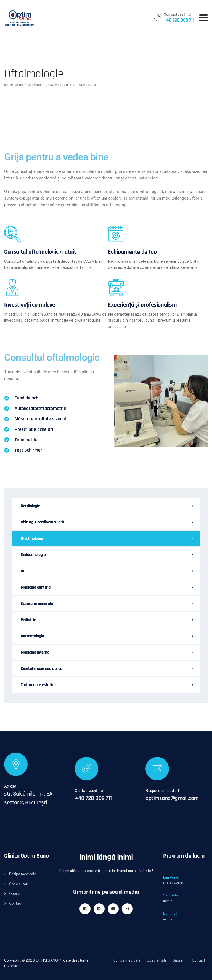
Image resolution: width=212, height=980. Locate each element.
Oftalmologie (32, 539)
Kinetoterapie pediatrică (41, 669)
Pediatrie (28, 620)
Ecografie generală (37, 604)
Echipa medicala (23, 874)
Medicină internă (35, 652)
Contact (16, 904)
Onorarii (16, 894)
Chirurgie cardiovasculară (42, 522)
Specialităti (19, 884)
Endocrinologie (33, 555)
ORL (24, 571)
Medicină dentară (35, 587)
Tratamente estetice (38, 685)
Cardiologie (30, 506)
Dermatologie (32, 636)
